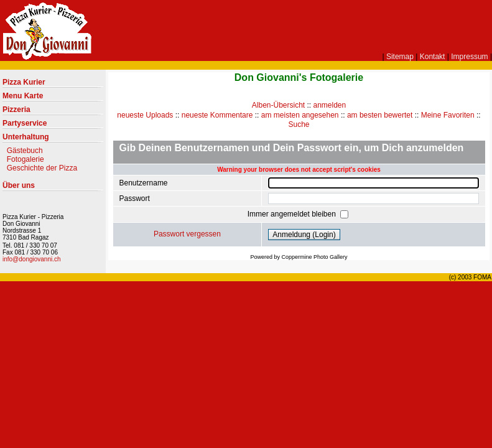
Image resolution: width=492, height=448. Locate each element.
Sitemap (400, 57)
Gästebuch (25, 151)
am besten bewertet (380, 115)
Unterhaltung (53, 139)
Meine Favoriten (448, 115)
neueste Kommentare (217, 115)
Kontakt (433, 57)
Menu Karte (53, 98)
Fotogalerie (26, 159)
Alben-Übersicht (278, 105)
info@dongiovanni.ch (32, 259)
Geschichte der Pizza (42, 168)
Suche (299, 124)
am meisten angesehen (300, 115)
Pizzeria (53, 112)
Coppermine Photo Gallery (314, 257)
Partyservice (53, 126)
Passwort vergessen (187, 234)
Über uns (53, 188)
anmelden (330, 105)
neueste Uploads (145, 115)
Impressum (469, 57)
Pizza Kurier (53, 85)
